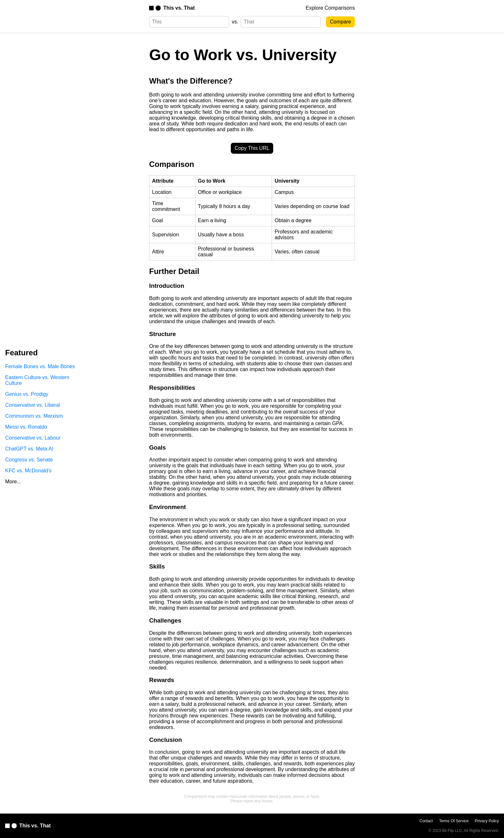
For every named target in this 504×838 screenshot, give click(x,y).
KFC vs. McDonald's (28, 471)
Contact (426, 821)
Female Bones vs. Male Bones (40, 366)
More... (13, 482)
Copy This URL (252, 148)
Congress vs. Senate (29, 460)
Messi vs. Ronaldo (26, 427)
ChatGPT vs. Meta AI (29, 449)
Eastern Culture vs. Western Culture (37, 380)
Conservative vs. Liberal (33, 405)
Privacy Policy (487, 821)
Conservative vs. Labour (33, 438)
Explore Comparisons (330, 8)
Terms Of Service (454, 821)
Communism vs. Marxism (34, 416)
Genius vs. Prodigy (27, 394)
